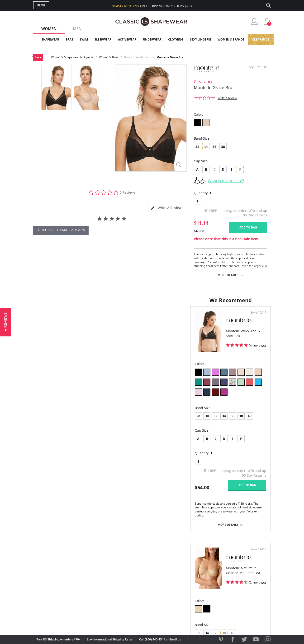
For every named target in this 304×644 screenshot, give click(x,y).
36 (214, 147)
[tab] (166, 208)
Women (49, 29)
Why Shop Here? (190, 558)
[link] (226, 613)
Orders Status (127, 573)
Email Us (175, 639)
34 (67, 411)
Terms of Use (70, 623)
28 (41, 411)
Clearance (261, 39)
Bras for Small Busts (137, 57)
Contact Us (124, 596)
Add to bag (248, 227)
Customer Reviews (192, 566)
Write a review (227, 98)
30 (50, 411)
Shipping (121, 581)
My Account (124, 566)
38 (223, 147)
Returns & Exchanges (133, 589)
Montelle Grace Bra (170, 57)
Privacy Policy (188, 589)
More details (228, 275)
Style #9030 (257, 317)
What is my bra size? (226, 181)
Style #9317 (137, 317)
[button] (6, 322)
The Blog (184, 581)
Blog (41, 5)
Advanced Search (129, 558)
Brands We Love (190, 573)
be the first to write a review (61, 230)
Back (38, 57)
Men (77, 29)
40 (93, 411)
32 (197, 147)
